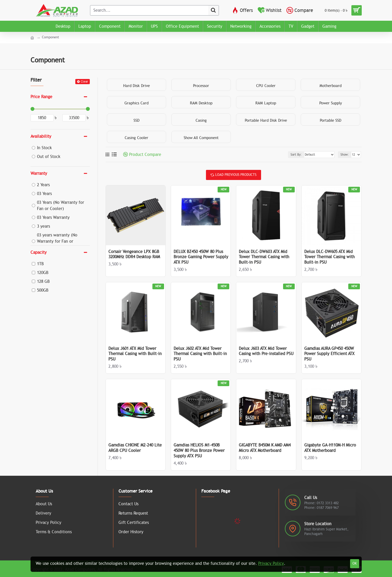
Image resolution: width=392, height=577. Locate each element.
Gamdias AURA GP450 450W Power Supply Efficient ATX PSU (329, 354)
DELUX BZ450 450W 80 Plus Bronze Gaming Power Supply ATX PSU (201, 257)
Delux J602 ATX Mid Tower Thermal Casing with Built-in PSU (200, 354)
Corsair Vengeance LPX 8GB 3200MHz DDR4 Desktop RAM (134, 254)
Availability (41, 136)
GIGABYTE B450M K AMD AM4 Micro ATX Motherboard (265, 448)
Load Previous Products (236, 175)
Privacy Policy (271, 564)
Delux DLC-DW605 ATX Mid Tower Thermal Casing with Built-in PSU (330, 257)
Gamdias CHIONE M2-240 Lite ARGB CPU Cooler (135, 448)
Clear (84, 82)
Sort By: (296, 155)
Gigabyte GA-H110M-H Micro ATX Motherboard (330, 448)
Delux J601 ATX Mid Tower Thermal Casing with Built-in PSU (135, 354)
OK (354, 564)
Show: (345, 155)
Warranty (39, 174)
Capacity (39, 253)
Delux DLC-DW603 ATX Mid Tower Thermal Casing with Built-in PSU (264, 257)
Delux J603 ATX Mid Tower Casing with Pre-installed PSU (266, 351)
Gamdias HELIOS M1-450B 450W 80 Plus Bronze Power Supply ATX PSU (199, 451)
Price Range (41, 97)
